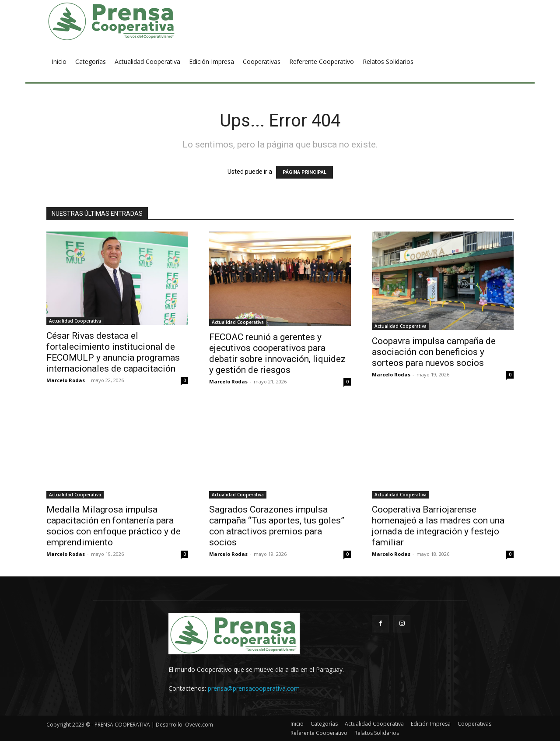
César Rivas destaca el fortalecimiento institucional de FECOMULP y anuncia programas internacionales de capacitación (113, 352)
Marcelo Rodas (66, 380)
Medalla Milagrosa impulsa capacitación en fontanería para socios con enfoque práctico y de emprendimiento (114, 526)
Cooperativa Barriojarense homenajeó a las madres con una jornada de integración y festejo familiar (438, 526)
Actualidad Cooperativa (75, 321)
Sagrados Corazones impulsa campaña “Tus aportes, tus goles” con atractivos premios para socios (277, 526)
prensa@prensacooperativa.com (254, 688)
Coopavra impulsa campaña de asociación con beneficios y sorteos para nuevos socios (434, 352)
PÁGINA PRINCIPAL (304, 172)
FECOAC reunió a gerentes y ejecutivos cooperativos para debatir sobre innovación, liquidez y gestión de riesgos (277, 353)
